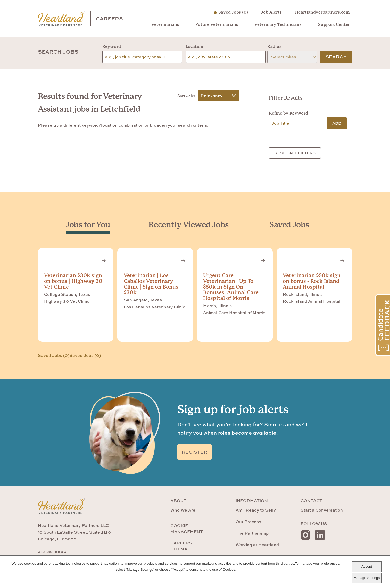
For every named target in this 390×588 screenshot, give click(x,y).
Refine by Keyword (288, 113)
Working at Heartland (257, 545)
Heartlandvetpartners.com (322, 12)
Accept (367, 567)
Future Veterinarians (217, 25)
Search (336, 57)
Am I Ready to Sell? (256, 510)
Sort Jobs (186, 95)
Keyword (112, 46)
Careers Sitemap (181, 546)
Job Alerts (272, 12)
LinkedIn (320, 535)
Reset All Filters (295, 153)
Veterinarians (165, 25)
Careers (109, 18)
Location (194, 46)
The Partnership (252, 533)
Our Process (248, 522)
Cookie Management (187, 529)
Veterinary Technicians (278, 25)
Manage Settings (367, 578)
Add (337, 123)
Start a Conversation (322, 510)
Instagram (305, 535)
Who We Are (183, 510)
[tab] (88, 225)
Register (194, 452)
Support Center (334, 25)
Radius (274, 46)
